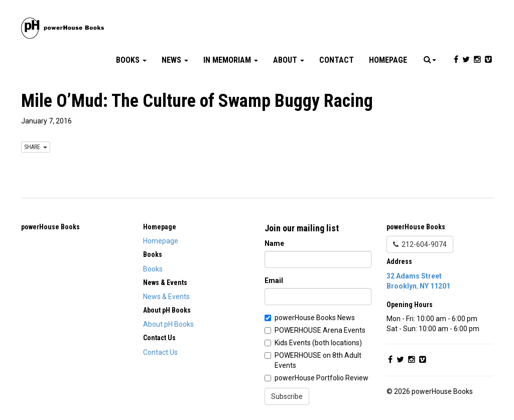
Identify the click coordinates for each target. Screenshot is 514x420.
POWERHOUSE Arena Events (320, 330)
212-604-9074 (420, 244)
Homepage (388, 60)
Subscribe (287, 396)
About (289, 60)
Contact (337, 60)
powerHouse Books (50, 227)
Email (274, 281)
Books (131, 60)
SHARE (36, 147)
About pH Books (168, 324)
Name (274, 243)
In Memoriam (231, 60)
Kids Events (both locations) (318, 343)
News (175, 60)
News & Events (166, 297)
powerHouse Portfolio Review (322, 378)
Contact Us (160, 352)
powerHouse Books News (315, 318)
